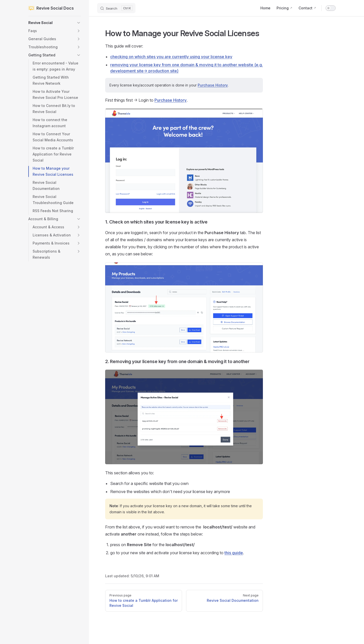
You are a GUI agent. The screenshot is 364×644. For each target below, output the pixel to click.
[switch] (331, 8)
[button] (55, 23)
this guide (234, 553)
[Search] (116, 8)
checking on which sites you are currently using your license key (171, 57)
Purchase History (213, 85)
